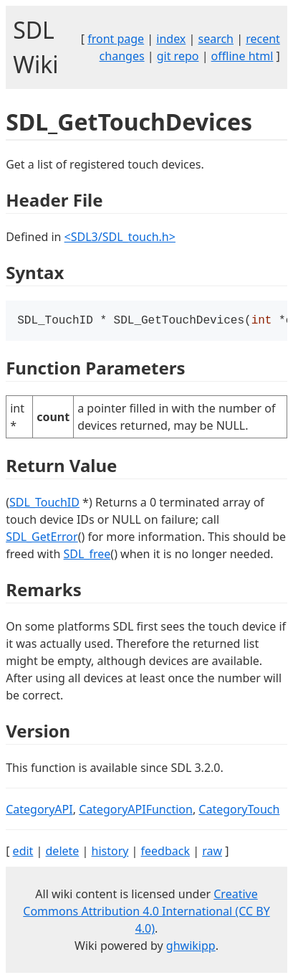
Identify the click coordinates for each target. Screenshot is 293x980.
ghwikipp (191, 947)
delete (63, 852)
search (216, 39)
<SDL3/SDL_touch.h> (120, 237)
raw (212, 852)
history (110, 852)
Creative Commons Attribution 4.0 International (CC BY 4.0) (146, 913)
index (171, 39)
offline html (242, 56)
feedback (165, 852)
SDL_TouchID (44, 504)
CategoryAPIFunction (136, 811)
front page (116, 39)
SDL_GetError (42, 538)
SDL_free (87, 555)
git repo (178, 56)
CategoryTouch (239, 811)
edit (23, 852)
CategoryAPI (39, 811)
